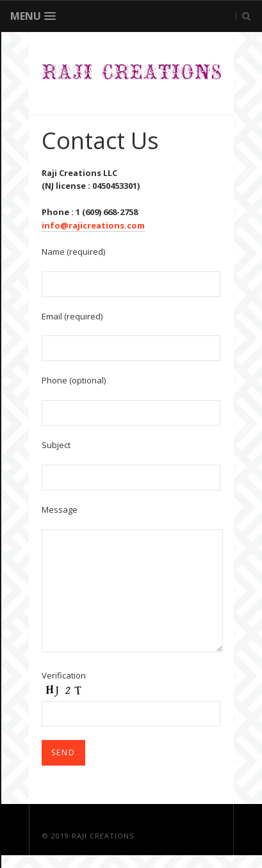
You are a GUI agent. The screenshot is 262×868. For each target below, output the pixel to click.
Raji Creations (103, 836)
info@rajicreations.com (93, 225)
